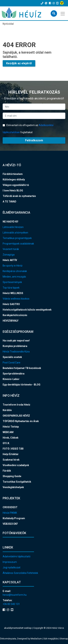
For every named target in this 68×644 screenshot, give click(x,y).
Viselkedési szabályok (16, 465)
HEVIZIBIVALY (11, 321)
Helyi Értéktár (11, 454)
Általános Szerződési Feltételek (20, 573)
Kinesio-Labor (11, 379)
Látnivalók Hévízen (13, 227)
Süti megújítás (51, 639)
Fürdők (7, 471)
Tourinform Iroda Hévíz (16, 405)
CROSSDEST (10, 507)
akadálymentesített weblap (18, 628)
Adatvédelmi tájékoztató (17, 556)
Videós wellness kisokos (16, 299)
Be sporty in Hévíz (13, 266)
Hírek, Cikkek (11, 438)
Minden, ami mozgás (14, 277)
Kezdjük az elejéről (19, 63)
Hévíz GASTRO (11, 304)
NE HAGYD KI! (10, 222)
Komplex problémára (15, 346)
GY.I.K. (6, 443)
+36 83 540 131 (11, 604)
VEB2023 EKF (10, 524)
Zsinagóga (9, 255)
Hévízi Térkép (11, 427)
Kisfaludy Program (14, 518)
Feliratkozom (34, 140)
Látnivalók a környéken (15, 233)
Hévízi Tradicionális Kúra (16, 352)
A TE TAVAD (9, 202)
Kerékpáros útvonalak (15, 271)
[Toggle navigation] (63, 13)
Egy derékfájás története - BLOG (22, 385)
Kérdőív (7, 410)
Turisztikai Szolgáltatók (17, 482)
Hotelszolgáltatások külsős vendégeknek (27, 310)
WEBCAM (8, 432)
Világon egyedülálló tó (16, 185)
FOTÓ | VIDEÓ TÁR (13, 449)
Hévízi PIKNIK (10, 513)
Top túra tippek (11, 288)
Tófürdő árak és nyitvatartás (19, 196)
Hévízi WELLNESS (13, 293)
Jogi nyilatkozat (12, 567)
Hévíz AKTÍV (10, 260)
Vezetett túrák (11, 249)
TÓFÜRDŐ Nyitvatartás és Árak (21, 421)
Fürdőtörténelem (13, 174)
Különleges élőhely (14, 180)
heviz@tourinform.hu (15, 595)
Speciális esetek (12, 357)
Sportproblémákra (14, 374)
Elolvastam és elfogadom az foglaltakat (28, 129)
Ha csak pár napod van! (16, 341)
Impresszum (10, 562)
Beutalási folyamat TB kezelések (22, 368)
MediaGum (36, 639)
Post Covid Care (12, 363)
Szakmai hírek (11, 460)
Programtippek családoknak (18, 244)
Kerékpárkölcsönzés (15, 315)
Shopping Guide (12, 476)
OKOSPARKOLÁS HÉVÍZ (16, 416)
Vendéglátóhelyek (13, 487)
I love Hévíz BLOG (13, 191)
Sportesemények (12, 282)
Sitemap (64, 639)
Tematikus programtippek (17, 238)
